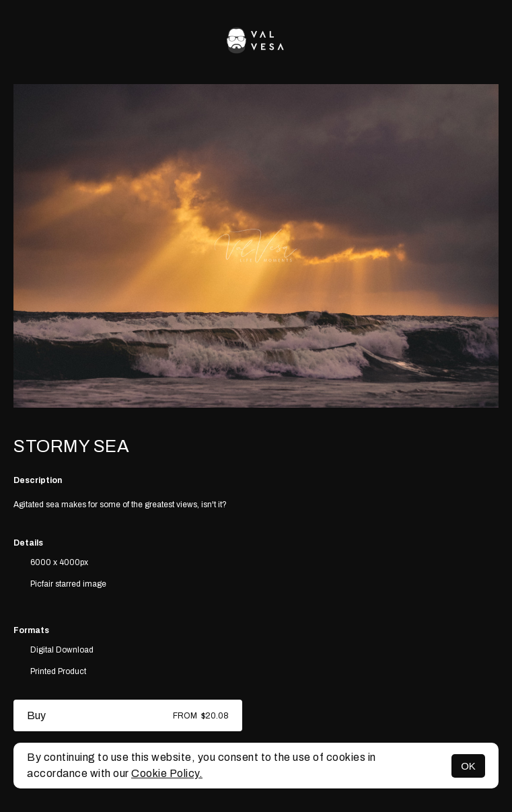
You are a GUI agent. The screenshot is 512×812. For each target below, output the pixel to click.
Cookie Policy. (167, 773)
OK (468, 766)
